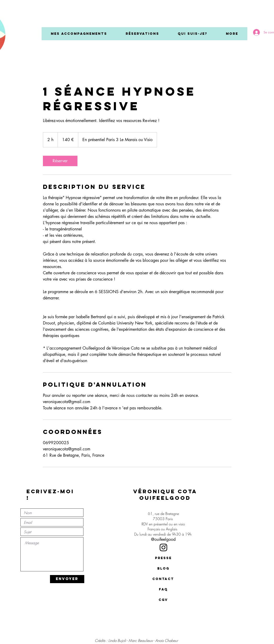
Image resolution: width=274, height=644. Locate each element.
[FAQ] (163, 589)
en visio (179, 524)
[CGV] (163, 600)
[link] (60, 161)
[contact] (163, 579)
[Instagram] (163, 547)
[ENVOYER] (67, 579)
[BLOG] (163, 568)
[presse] (163, 558)
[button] (79, 34)
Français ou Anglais (163, 529)
